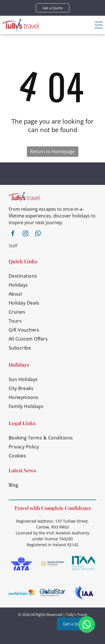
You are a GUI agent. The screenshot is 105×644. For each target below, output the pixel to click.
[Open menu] (99, 25)
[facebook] (13, 234)
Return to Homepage (53, 151)
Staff (13, 246)
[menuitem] (53, 276)
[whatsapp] (38, 234)
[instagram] (25, 234)
